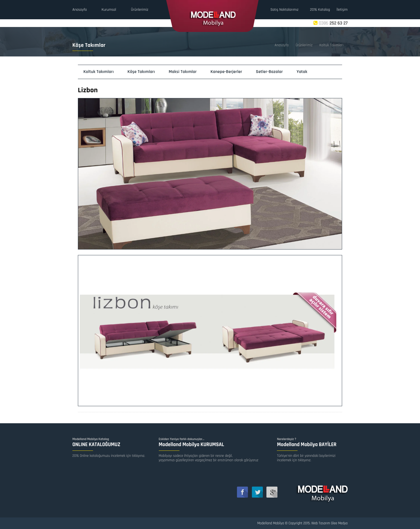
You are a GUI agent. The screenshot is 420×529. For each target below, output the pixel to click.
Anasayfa (282, 45)
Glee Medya (339, 523)
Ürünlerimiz (304, 45)
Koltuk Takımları (332, 45)
